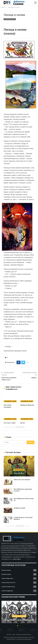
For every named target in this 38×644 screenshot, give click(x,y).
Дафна (34, 378)
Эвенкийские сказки (10, 19)
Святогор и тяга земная (22, 480)
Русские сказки (6, 574)
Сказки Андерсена (7, 591)
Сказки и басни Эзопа (8, 587)
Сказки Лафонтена (7, 578)
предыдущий (9, 427)
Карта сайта (17, 559)
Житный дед (19, 473)
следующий (20, 427)
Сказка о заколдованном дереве (19, 620)
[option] (19, 613)
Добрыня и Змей (19, 508)
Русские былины (19, 470)
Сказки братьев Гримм (19, 616)
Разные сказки (6, 570)
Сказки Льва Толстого (8, 583)
